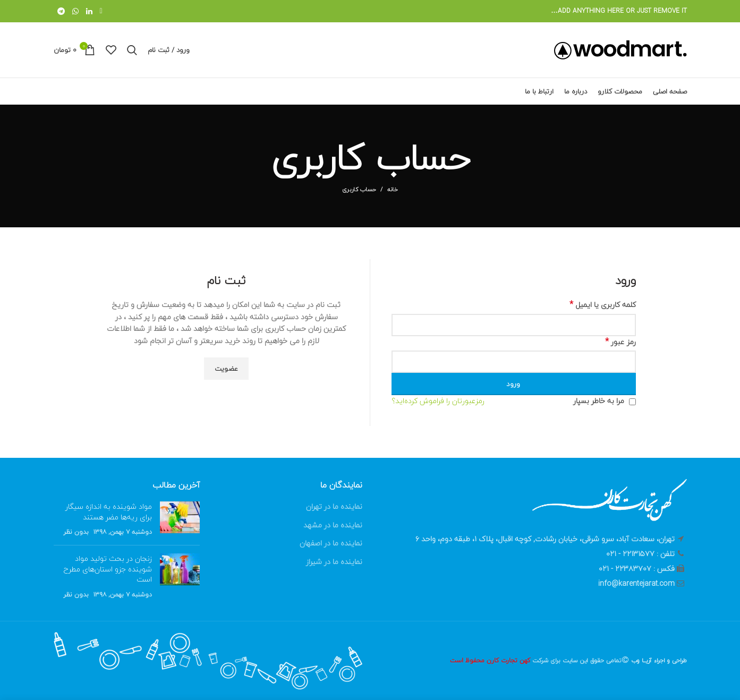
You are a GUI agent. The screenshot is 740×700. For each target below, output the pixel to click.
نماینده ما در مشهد (333, 525)
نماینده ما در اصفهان (331, 543)
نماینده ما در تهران (334, 506)
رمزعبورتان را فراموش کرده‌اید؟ (438, 401)
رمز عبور (620, 342)
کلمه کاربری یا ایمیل (603, 305)
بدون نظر (76, 532)
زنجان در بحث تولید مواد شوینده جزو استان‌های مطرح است (108, 569)
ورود (513, 384)
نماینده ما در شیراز (334, 562)
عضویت (227, 369)
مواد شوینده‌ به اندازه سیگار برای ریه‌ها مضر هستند (109, 512)
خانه (393, 190)
